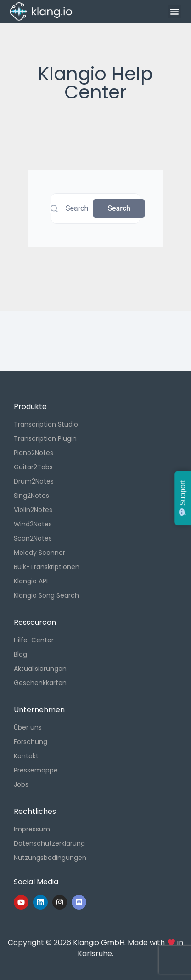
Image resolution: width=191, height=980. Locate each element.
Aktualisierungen (40, 669)
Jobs (21, 784)
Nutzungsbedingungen (50, 858)
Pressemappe (36, 770)
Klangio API (31, 581)
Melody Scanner (39, 553)
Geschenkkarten (40, 683)
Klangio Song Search (46, 595)
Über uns (28, 727)
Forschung (31, 742)
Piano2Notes (34, 453)
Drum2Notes (34, 481)
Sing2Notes (31, 496)
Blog (20, 654)
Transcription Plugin (45, 438)
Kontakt (26, 756)
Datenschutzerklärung (49, 843)
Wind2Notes (33, 524)
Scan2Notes (33, 538)
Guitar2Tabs (33, 467)
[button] (174, 12)
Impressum (32, 829)
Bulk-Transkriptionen (47, 567)
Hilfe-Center (34, 640)
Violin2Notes (33, 510)
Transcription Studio (46, 424)
